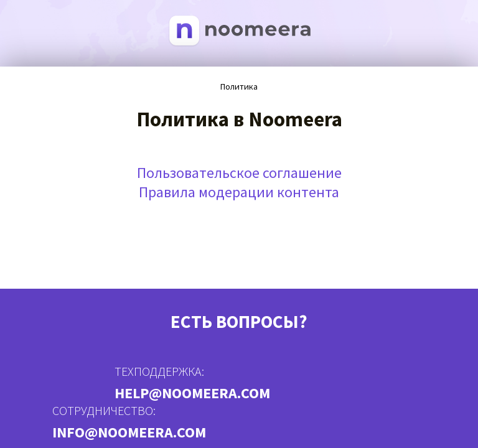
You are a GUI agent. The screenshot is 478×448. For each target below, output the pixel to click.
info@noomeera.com (129, 432)
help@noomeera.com (192, 393)
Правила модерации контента (239, 192)
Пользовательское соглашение (239, 173)
